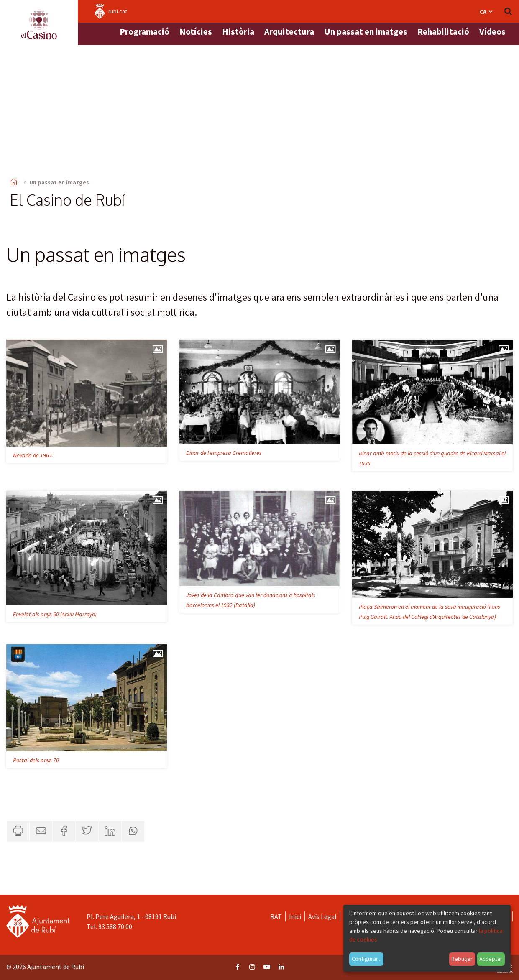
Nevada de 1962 (32, 455)
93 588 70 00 (115, 926)
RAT (276, 916)
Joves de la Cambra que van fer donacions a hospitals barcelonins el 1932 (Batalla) (251, 600)
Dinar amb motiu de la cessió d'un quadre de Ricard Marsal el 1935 (432, 458)
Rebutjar (462, 959)
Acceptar (491, 959)
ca (487, 12)
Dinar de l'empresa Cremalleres (224, 453)
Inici (295, 916)
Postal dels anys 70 (36, 760)
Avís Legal (322, 916)
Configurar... (367, 959)
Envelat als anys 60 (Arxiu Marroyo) (55, 614)
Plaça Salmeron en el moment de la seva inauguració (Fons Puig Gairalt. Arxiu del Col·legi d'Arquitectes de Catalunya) (430, 612)
